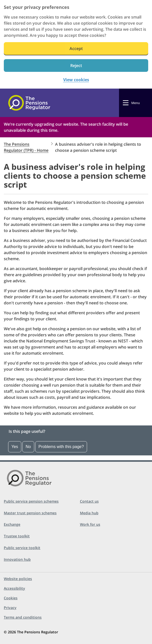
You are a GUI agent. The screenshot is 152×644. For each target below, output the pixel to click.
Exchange (12, 524)
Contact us (89, 501)
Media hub (89, 513)
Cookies (11, 598)
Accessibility (14, 588)
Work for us (90, 524)
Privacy (10, 608)
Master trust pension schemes (30, 513)
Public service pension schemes (31, 501)
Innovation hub (17, 559)
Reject (76, 65)
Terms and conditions (23, 617)
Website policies (18, 579)
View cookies (76, 80)
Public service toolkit (22, 548)
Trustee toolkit (17, 536)
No (28, 447)
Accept (76, 48)
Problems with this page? (61, 447)
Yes (15, 447)
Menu (136, 103)
